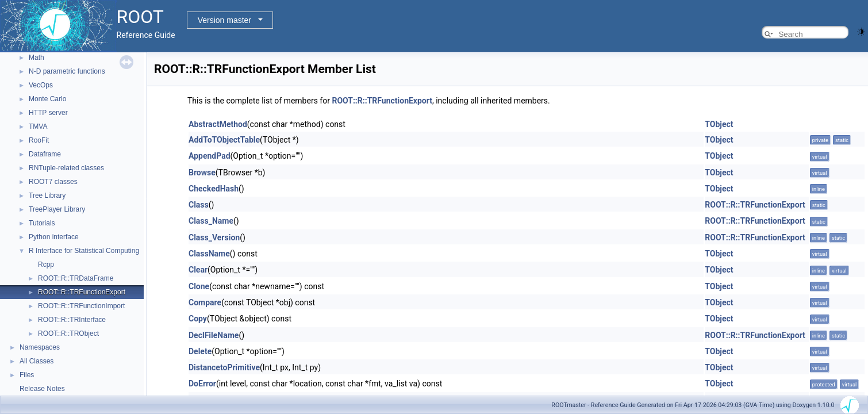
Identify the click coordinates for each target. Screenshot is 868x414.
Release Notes (42, 389)
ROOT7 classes (53, 182)
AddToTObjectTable (224, 140)
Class (199, 205)
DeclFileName (214, 335)
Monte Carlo (47, 99)
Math (37, 57)
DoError (202, 384)
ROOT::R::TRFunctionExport (82, 292)
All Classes (37, 361)
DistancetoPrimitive (224, 367)
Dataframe (45, 154)
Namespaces (40, 347)
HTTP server (48, 113)
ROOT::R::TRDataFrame (76, 278)
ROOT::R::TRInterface (72, 320)
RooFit (39, 140)
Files (27, 375)
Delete (200, 351)
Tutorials (42, 223)
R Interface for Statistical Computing (84, 251)
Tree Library (47, 195)
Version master (224, 20)
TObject (719, 124)
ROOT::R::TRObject (68, 333)
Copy (198, 319)
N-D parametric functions (67, 71)
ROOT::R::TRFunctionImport (81, 306)
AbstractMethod (218, 124)
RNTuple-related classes (66, 168)
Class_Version (214, 237)
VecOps (41, 85)
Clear (198, 270)
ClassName (209, 254)
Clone (199, 286)
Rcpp (46, 264)
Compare (205, 302)
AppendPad (210, 156)
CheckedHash (214, 189)
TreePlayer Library (57, 209)
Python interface (54, 237)
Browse (202, 172)
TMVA (38, 126)
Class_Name (211, 221)
